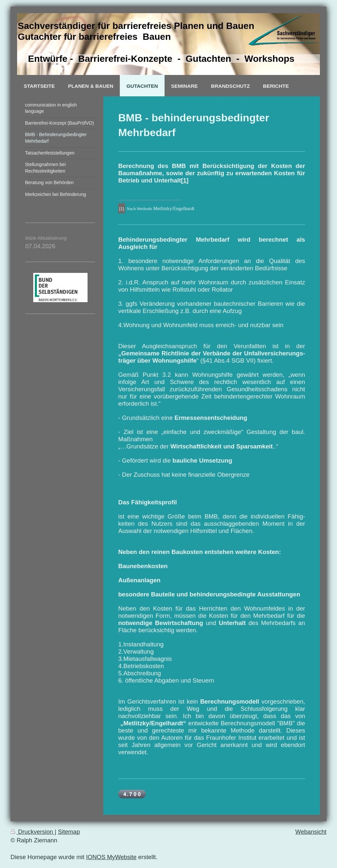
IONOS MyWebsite (111, 857)
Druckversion (33, 832)
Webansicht (311, 832)
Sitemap (69, 832)
